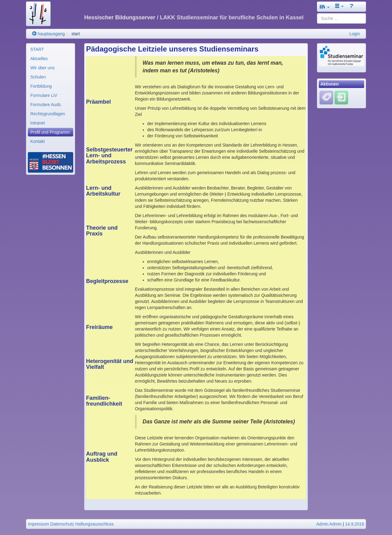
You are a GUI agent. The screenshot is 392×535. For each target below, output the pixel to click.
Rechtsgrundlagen (48, 114)
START (37, 49)
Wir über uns (42, 68)
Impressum (38, 524)
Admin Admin (329, 524)
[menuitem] (51, 49)
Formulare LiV (44, 95)
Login (355, 34)
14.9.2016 (355, 524)
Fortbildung (41, 86)
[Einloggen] (341, 97)
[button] (325, 7)
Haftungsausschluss (94, 524)
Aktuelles (39, 59)
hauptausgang (49, 34)
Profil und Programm (50, 132)
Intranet (38, 123)
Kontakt (38, 141)
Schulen (38, 77)
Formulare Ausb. (46, 105)
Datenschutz (62, 524)
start (75, 34)
